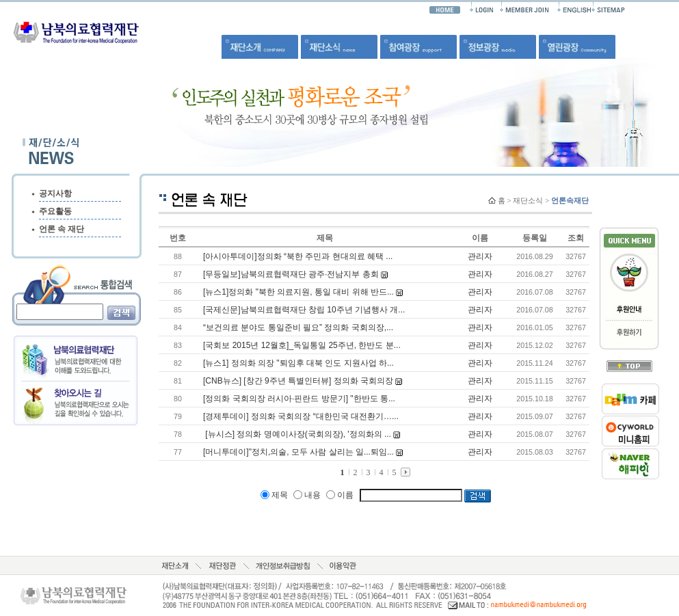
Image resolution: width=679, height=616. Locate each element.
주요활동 (55, 211)
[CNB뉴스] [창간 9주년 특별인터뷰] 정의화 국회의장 (298, 381)
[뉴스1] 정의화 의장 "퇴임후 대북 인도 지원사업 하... (298, 363)
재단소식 (528, 200)
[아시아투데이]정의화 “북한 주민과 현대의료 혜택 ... (298, 256)
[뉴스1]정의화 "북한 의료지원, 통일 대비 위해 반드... (298, 292)
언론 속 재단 (62, 229)
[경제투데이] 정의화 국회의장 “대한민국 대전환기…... (301, 416)
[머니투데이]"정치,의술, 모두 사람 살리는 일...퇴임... (298, 452)
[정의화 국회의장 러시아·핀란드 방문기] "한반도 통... (299, 399)
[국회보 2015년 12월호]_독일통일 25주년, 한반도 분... (302, 345)
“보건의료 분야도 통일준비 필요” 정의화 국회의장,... (298, 327)
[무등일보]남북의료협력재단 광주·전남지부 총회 (291, 274)
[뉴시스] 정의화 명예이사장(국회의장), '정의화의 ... (297, 434)
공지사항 (55, 193)
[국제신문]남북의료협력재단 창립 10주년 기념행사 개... (304, 310)
